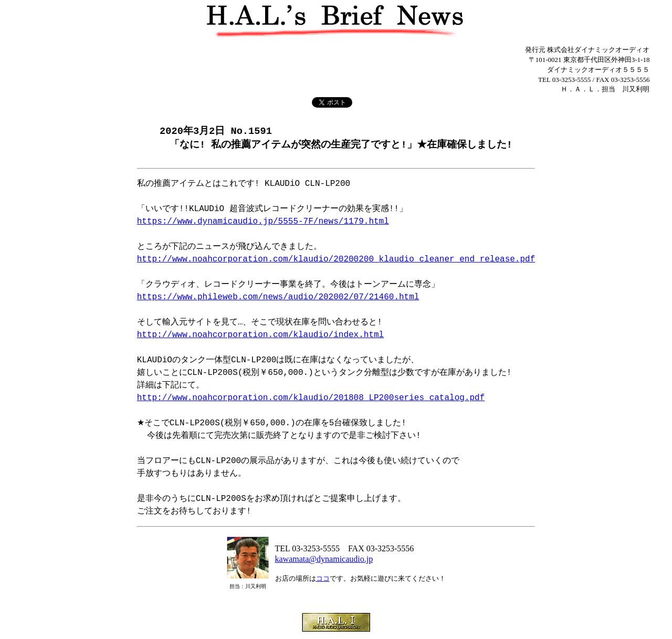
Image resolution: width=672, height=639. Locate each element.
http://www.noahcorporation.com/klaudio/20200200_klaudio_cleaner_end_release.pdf (336, 260)
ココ (323, 579)
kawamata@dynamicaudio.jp (324, 560)
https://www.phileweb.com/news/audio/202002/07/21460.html (278, 298)
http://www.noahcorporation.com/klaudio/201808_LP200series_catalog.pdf (311, 399)
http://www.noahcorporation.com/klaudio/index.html (260, 336)
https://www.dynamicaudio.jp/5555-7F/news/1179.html (263, 223)
